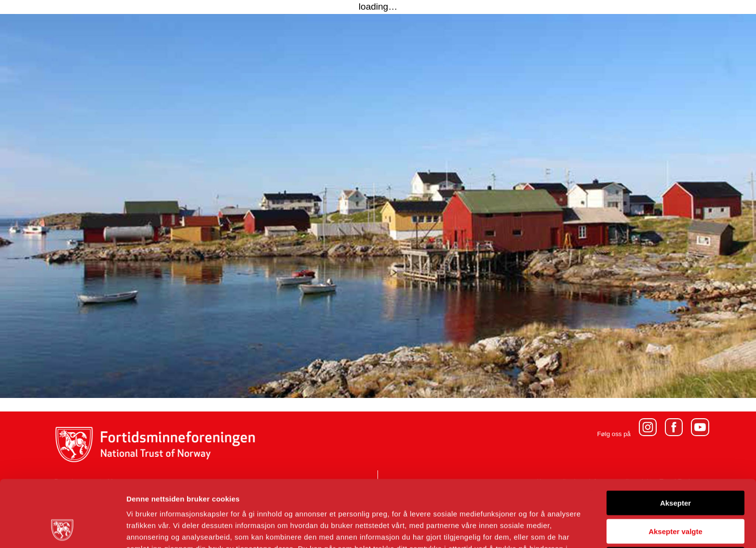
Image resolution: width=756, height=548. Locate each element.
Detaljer (513, 529)
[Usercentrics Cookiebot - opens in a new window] (62, 529)
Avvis (675, 497)
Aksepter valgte (675, 469)
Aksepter (675, 440)
